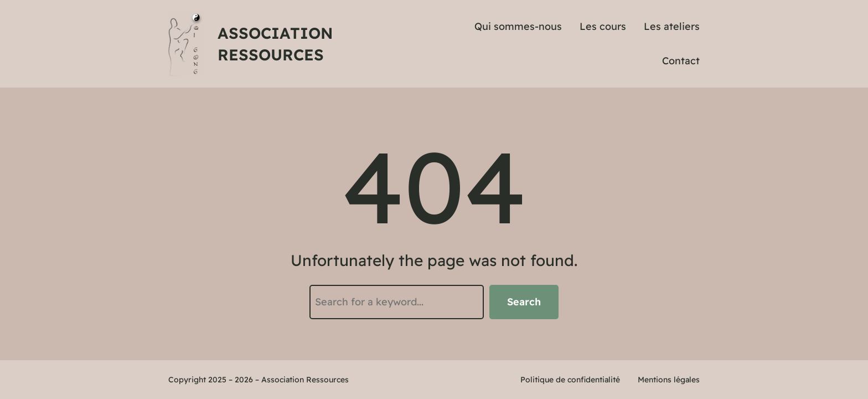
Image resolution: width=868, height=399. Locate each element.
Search (524, 302)
